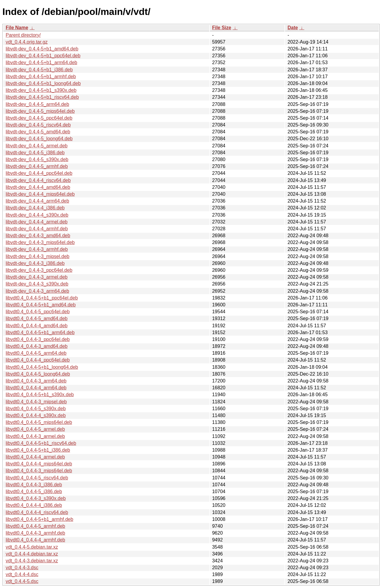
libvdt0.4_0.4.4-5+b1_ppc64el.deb (42, 298)
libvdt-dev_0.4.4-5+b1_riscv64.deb (42, 97)
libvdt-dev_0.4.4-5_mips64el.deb (40, 111)
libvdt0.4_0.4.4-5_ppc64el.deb (38, 312)
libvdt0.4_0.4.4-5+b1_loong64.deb (42, 367)
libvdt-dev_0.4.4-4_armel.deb (37, 222)
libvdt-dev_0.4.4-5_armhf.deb (37, 166)
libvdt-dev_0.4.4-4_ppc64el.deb (39, 173)
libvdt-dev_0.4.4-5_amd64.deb (38, 132)
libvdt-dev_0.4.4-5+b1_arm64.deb (41, 62)
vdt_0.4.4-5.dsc (22, 581)
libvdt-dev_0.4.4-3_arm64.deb (37, 291)
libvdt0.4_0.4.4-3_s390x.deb (36, 498)
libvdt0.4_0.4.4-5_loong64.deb (38, 374)
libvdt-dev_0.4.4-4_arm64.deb (37, 201)
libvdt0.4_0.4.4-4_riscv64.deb (37, 512)
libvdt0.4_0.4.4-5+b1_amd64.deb (41, 305)
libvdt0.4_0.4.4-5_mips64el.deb (39, 422)
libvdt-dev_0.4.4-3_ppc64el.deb (39, 270)
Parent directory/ (23, 35)
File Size (222, 28)
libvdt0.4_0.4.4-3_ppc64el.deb (38, 339)
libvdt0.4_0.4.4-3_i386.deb (34, 485)
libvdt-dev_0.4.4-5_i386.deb (35, 153)
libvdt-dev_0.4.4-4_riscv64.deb (38, 180)
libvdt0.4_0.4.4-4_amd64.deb (37, 326)
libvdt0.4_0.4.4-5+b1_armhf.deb (39, 519)
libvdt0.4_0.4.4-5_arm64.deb (36, 353)
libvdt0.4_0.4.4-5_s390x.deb (36, 409)
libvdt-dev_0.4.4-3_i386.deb (35, 263)
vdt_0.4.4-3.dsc (22, 568)
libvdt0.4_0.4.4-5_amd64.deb (37, 318)
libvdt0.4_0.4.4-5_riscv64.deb (37, 478)
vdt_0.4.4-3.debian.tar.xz (32, 561)
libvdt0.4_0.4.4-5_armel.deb (35, 429)
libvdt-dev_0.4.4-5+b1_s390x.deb (41, 90)
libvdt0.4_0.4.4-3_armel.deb (35, 436)
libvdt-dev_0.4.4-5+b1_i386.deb (39, 70)
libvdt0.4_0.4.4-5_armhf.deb (35, 526)
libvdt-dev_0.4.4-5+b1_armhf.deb (41, 77)
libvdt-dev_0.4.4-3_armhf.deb (37, 249)
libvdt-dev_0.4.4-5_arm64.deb (37, 104)
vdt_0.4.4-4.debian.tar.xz (32, 554)
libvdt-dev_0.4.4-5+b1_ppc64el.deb (43, 56)
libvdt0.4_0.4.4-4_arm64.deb (36, 388)
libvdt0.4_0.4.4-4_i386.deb (34, 505)
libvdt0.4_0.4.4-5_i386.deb (34, 491)
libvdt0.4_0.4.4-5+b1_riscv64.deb (41, 443)
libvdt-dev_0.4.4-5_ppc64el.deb (39, 118)
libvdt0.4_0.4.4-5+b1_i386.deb (38, 450)
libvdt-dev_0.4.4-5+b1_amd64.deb (42, 49)
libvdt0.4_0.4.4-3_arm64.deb (36, 381)
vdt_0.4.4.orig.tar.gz (27, 42)
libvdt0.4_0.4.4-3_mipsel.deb (36, 402)
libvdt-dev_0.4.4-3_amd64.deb (38, 236)
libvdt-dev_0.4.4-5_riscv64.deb (38, 125)
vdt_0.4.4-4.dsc (22, 574)
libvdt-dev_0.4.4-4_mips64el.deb (40, 194)
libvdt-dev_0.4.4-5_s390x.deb (37, 159)
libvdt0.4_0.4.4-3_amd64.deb (37, 346)
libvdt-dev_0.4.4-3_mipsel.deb (37, 256)
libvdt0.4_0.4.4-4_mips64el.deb (39, 464)
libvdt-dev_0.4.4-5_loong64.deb (39, 139)
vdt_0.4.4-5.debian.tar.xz (32, 547)
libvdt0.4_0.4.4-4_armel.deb (35, 457)
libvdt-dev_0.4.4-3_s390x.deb (37, 284)
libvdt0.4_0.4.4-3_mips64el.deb (39, 471)
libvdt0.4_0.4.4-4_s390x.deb (36, 415)
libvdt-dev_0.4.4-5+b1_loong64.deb (43, 83)
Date (293, 28)
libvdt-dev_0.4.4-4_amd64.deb (38, 187)
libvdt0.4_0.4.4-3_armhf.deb (35, 533)
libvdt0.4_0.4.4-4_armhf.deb (35, 540)
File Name (17, 28)
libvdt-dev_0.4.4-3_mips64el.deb (40, 242)
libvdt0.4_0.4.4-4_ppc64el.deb (38, 360)
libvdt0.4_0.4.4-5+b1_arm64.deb (40, 332)
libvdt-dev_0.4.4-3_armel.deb (37, 277)
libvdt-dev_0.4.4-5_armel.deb (37, 146)
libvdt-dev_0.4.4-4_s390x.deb (37, 215)
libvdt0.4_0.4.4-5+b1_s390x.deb (40, 395)
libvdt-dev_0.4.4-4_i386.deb (35, 208)
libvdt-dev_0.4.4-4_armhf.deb (37, 229)
